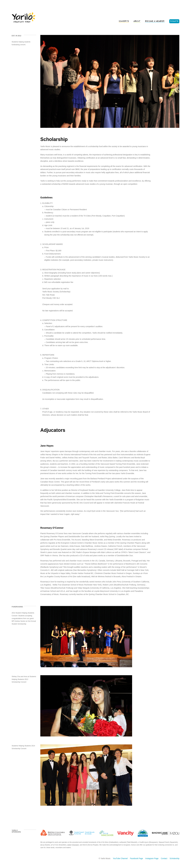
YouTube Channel (120, 858)
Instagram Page (152, 858)
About (137, 21)
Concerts (124, 21)
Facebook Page (136, 858)
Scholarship (174, 858)
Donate (174, 21)
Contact (164, 858)
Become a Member (155, 21)
